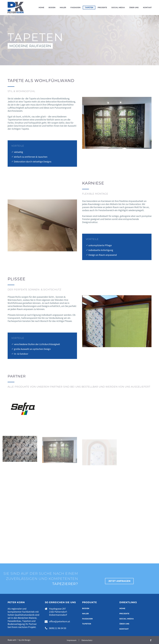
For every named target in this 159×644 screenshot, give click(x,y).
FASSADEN (87, 619)
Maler (63, 7)
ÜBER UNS (124, 624)
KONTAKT (124, 629)
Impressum (72, 640)
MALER (86, 614)
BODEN (86, 608)
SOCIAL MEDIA (127, 619)
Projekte (102, 7)
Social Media (118, 7)
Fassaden (75, 7)
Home (41, 7)
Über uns (134, 7)
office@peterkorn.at (60, 621)
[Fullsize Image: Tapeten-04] (20, 453)
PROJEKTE (124, 614)
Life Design (26, 640)
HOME (122, 608)
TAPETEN (87, 624)
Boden (52, 7)
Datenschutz (87, 640)
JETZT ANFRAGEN (119, 581)
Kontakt (147, 7)
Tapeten (89, 7)
